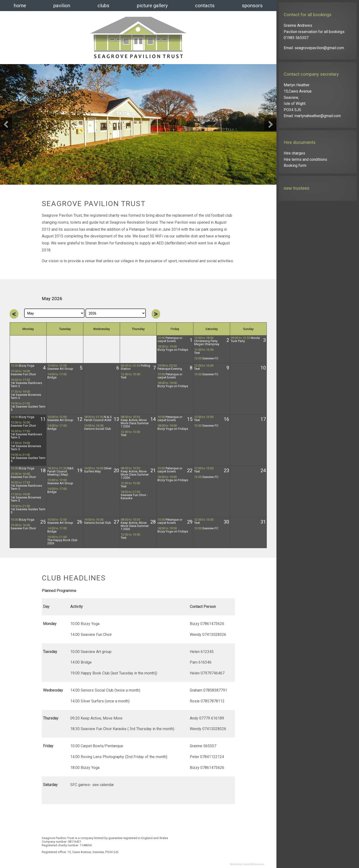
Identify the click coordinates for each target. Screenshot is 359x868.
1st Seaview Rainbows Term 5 (26, 383)
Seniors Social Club (98, 427)
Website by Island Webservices (247, 864)
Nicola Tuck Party (245, 340)
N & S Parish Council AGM (98, 419)
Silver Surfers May (98, 470)
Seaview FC (206, 358)
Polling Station (135, 367)
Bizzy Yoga (22, 366)
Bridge (57, 376)
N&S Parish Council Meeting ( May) (60, 471)
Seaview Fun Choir (23, 373)
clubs (103, 6)
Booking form (295, 165)
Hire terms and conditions (305, 159)
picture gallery (152, 6)
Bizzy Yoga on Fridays (173, 348)
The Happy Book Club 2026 (62, 540)
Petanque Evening (170, 367)
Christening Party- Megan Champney (207, 341)
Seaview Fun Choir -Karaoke (134, 495)
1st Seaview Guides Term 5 (28, 407)
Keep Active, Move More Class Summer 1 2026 (135, 422)
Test (204, 351)
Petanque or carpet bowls (170, 340)
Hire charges (294, 153)
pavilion (62, 6)
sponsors (252, 6)
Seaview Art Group (60, 367)
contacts (205, 6)
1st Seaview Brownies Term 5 (26, 395)
